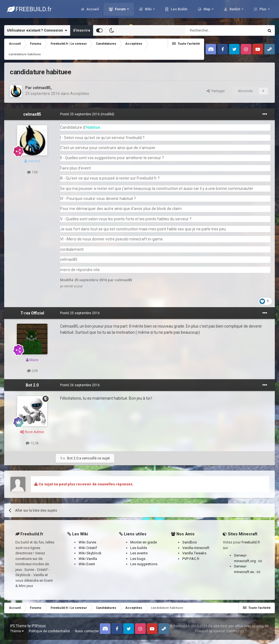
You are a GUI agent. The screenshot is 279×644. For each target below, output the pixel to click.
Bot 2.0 (32, 385)
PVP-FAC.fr (191, 559)
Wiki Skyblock (90, 553)
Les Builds (209, 11)
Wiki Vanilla (88, 559)
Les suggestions (144, 564)
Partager (216, 91)
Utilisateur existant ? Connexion (37, 30)
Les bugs (138, 559)
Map (237, 11)
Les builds (139, 548)
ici (260, 561)
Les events (139, 553)
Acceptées (80, 94)
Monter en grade (144, 542)
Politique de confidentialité (49, 631)
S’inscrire (82, 30)
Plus (263, 11)
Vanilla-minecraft (196, 548)
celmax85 (42, 88)
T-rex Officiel (32, 313)
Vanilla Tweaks (194, 553)
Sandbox (190, 542)
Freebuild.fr (251, 542)
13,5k (32, 443)
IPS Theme (18, 626)
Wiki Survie (87, 542)
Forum (150, 11)
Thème (17, 631)
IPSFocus (39, 626)
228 (32, 371)
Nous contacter (87, 631)
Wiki (178, 11)
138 (32, 172)
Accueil (122, 11)
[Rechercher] (213, 30)
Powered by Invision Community (219, 631)
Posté (80, 114)
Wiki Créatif (88, 548)
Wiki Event (87, 564)
